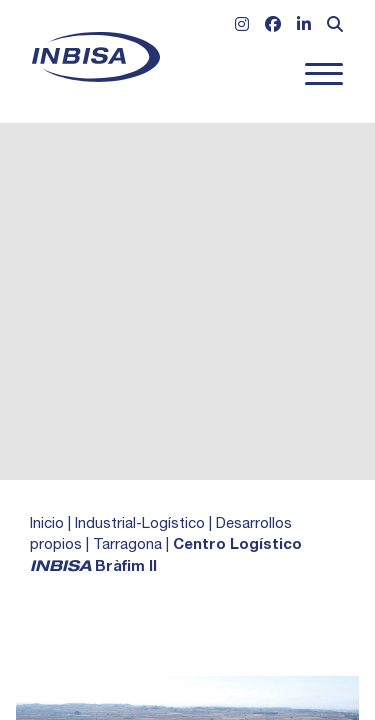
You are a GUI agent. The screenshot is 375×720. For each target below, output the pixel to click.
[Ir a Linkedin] (304, 27)
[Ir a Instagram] (242, 27)
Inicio (47, 524)
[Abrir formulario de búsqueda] (335, 27)
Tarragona (127, 545)
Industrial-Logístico (140, 524)
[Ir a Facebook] (273, 27)
